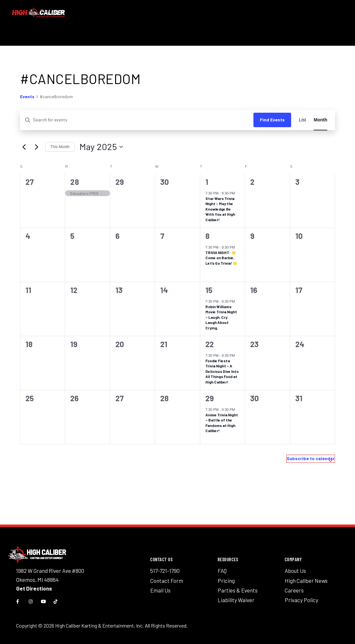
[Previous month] (24, 147)
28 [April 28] (75, 182)
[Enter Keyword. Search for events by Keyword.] (137, 120)
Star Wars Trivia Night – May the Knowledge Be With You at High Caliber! (220, 209)
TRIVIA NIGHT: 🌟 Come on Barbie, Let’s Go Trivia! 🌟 (221, 258)
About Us (295, 571)
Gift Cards (328, 38)
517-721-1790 (165, 571)
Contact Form (167, 579)
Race (82, 38)
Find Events (272, 120)
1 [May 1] (207, 182)
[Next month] (36, 147)
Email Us (160, 588)
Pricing (276, 38)
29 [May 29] (210, 398)
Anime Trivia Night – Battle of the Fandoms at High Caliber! (222, 423)
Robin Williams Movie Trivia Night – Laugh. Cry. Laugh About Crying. (221, 317)
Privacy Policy (301, 596)
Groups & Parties (241, 38)
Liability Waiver (236, 596)
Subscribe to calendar (311, 458)
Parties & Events (238, 588)
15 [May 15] (209, 290)
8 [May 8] (208, 236)
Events (27, 96)
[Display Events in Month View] (320, 120)
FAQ (222, 571)
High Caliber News (306, 579)
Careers (294, 588)
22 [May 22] (210, 344)
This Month (60, 147)
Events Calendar (188, 38)
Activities (112, 38)
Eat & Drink (148, 38)
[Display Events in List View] (302, 120)
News (303, 38)
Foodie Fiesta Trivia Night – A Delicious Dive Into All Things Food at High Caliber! (222, 371)
